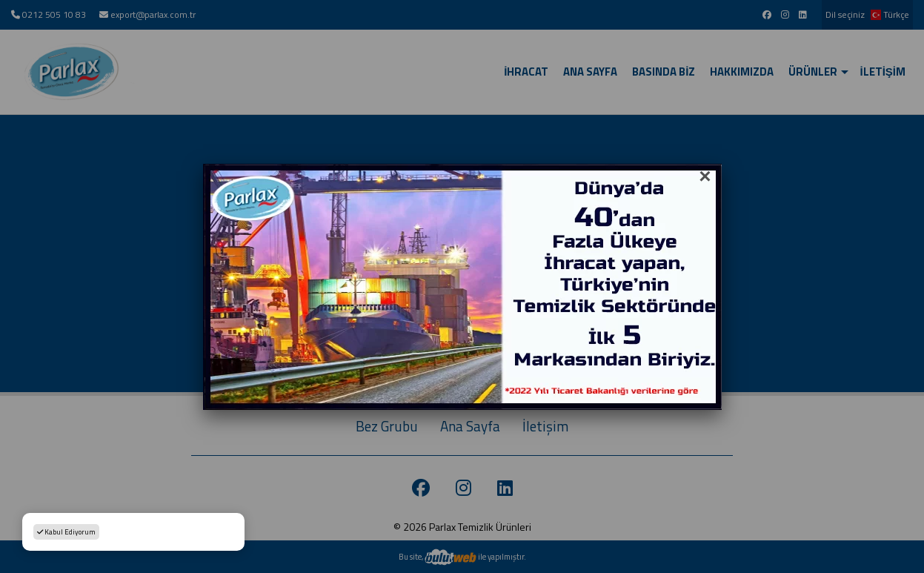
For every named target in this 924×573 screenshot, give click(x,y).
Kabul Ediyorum (66, 532)
